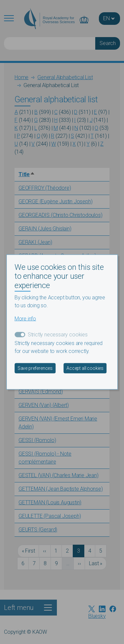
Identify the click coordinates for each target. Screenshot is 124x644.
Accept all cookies (85, 368)
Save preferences (35, 368)
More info (25, 319)
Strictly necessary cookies (58, 335)
